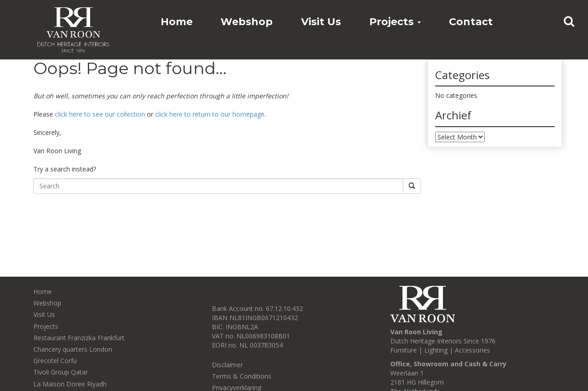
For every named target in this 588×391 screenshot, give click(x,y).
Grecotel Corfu (55, 361)
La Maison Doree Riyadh (70, 384)
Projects (395, 22)
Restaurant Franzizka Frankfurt (79, 338)
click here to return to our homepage (210, 114)
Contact (471, 22)
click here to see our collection (100, 114)
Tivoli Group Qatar (61, 372)
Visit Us (321, 22)
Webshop (247, 22)
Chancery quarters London (73, 349)
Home (177, 22)
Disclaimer (227, 365)
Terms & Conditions (242, 376)
